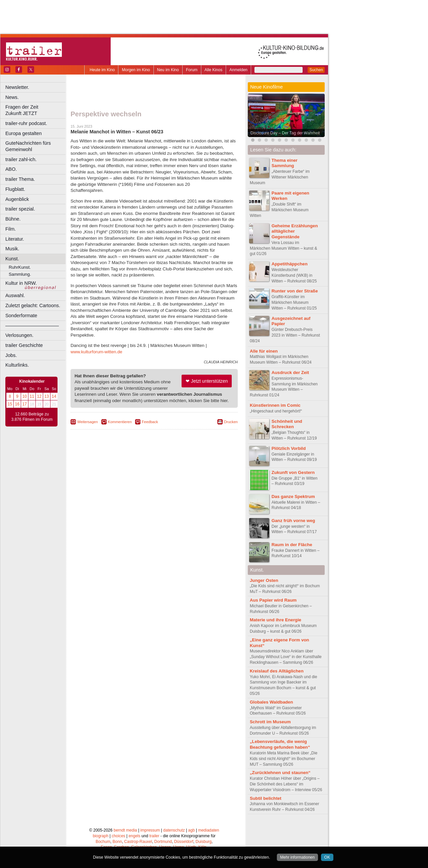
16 (17, 404)
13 (47, 396)
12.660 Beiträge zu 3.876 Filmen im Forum (32, 417)
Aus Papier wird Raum (273, 600)
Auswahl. (15, 295)
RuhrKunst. (20, 267)
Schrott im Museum (270, 722)
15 (10, 404)
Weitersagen (88, 422)
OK (327, 857)
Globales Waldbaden (271, 702)
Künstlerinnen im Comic (275, 405)
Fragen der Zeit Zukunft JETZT (36, 110)
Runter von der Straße (295, 291)
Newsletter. (17, 87)
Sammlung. (20, 274)
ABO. (11, 169)
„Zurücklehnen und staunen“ (280, 773)
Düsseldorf (184, 842)
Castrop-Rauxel (138, 842)
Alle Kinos (213, 70)
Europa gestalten (24, 133)
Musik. (12, 249)
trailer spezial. (20, 209)
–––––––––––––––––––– (32, 326)
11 (32, 396)
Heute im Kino (102, 70)
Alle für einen (264, 351)
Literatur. (15, 239)
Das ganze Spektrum (293, 497)
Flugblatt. (15, 189)
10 (25, 396)
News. (12, 97)
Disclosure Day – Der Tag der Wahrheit (285, 133)
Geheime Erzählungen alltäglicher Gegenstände (295, 231)
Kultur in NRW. (21, 283)
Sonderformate (21, 316)
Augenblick (17, 199)
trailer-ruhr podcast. (26, 123)
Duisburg (204, 842)
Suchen (316, 70)
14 (54, 396)
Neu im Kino (168, 70)
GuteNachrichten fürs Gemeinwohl (28, 146)
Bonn (117, 842)
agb (192, 830)
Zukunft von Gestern (293, 472)
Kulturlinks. (17, 365)
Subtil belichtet (266, 798)
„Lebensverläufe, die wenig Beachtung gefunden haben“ (280, 744)
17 (25, 404)
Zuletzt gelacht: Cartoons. (33, 305)
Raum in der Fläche (292, 545)
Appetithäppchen (290, 264)
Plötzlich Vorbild (289, 448)
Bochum (103, 842)
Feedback (150, 422)
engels (134, 836)
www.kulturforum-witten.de (96, 352)
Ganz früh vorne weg (293, 521)
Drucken (231, 422)
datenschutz (174, 830)
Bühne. (13, 219)
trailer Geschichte (24, 345)
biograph (100, 836)
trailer (154, 836)
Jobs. (11, 355)
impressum (150, 830)
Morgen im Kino (136, 70)
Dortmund (163, 842)
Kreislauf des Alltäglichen (277, 671)
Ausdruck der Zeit (290, 373)
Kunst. (12, 259)
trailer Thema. (20, 179)
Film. (11, 229)
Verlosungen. (19, 335)
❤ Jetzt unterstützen (207, 381)
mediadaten (208, 830)
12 (39, 396)
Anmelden (238, 70)
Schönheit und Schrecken (287, 424)
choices (119, 836)
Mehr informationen (297, 857)
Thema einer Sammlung (285, 163)
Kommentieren (120, 422)
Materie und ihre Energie (276, 620)
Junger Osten (264, 580)
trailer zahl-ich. (21, 159)
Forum (192, 70)
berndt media (125, 830)
